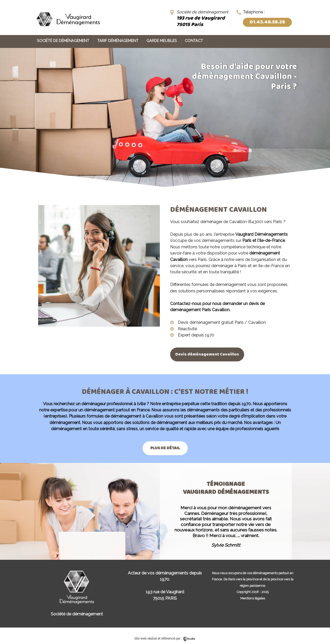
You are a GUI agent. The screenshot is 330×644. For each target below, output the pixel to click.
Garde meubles (162, 41)
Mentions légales (253, 598)
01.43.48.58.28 (267, 22)
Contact (194, 41)
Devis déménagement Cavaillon (207, 354)
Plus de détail (165, 448)
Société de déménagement (63, 41)
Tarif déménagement (118, 41)
